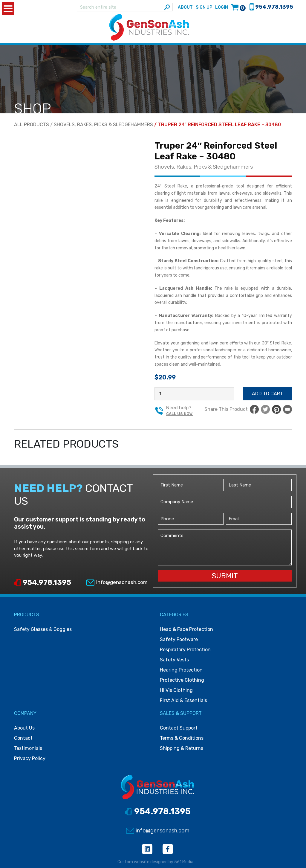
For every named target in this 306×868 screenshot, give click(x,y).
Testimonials (28, 748)
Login (222, 7)
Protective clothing (182, 680)
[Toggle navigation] (293, 28)
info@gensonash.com (117, 582)
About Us (24, 728)
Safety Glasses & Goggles (43, 629)
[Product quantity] (194, 394)
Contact (23, 738)
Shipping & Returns (182, 748)
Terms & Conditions (182, 738)
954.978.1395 (43, 582)
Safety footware (179, 639)
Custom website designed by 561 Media (155, 862)
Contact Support (179, 728)
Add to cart (267, 394)
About (185, 7)
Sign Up (204, 7)
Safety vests (174, 660)
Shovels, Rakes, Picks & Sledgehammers (103, 125)
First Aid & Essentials (183, 700)
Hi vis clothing (176, 690)
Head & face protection (186, 629)
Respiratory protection (185, 650)
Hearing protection (181, 670)
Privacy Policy (30, 758)
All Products (32, 125)
